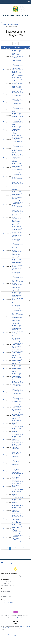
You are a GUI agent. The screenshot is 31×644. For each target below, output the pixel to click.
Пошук (28, 2)
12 (3, 102)
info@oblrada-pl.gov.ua (7, 603)
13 (3, 116)
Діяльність (11, 23)
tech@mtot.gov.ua (20, 617)
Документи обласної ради (11, 25)
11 (3, 94)
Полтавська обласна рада (15, 15)
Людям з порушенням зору (15, 635)
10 (3, 416)
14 (3, 109)
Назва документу (16, 48)
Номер (3, 48)
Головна (3, 23)
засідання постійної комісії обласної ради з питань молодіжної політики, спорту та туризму (17, 94)
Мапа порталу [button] (7, 563)
